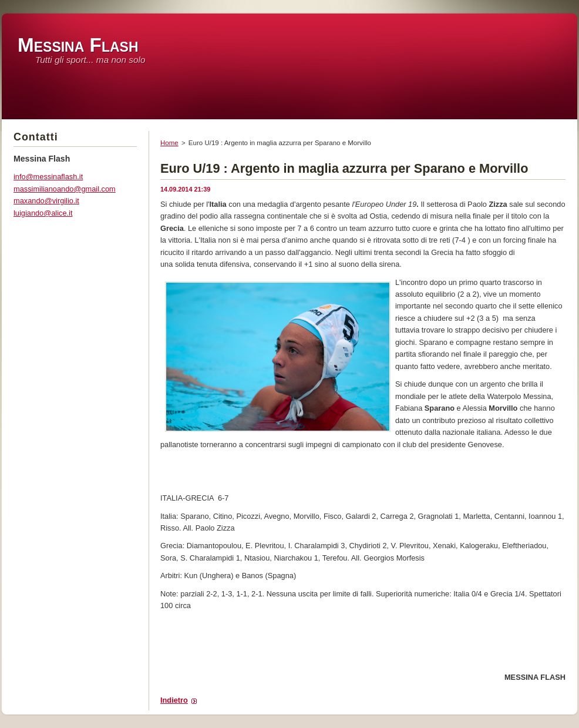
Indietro (174, 700)
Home (169, 143)
